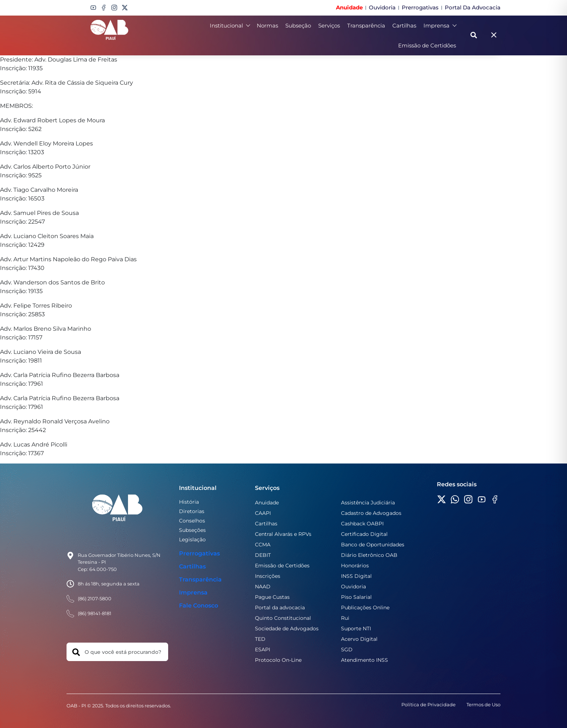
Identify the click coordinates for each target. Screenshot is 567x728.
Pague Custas (272, 597)
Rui (345, 618)
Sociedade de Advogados (287, 628)
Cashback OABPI (362, 524)
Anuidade (267, 503)
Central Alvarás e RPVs (283, 534)
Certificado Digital (364, 534)
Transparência (366, 26)
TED (260, 639)
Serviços (329, 26)
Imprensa (440, 26)
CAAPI (263, 513)
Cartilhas (404, 26)
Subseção (298, 26)
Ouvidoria (353, 587)
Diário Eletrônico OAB (369, 555)
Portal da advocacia (280, 608)
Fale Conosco (199, 606)
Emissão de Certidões (427, 45)
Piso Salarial (356, 597)
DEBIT (263, 555)
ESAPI (263, 649)
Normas (267, 26)
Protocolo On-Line (278, 660)
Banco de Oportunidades (373, 545)
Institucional (230, 26)
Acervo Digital (359, 639)
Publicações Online (365, 608)
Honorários (355, 566)
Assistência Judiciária (368, 503)
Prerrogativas (199, 553)
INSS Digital (356, 576)
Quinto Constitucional (283, 618)
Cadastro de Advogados (371, 513)
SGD (347, 649)
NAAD (263, 587)
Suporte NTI (356, 628)
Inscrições (268, 576)
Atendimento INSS (364, 660)
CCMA (263, 545)
